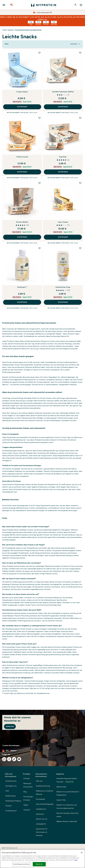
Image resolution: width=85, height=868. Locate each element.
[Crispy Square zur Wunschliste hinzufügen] (39, 53)
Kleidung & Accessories (28, 785)
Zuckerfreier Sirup (63, 287)
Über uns (39, 781)
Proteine (27, 778)
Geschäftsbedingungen (45, 804)
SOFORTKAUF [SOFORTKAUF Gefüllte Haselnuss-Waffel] (63, 107)
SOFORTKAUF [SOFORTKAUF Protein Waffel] (22, 237)
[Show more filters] (7, 44)
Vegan (26, 805)
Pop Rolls (63, 157)
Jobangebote (41, 824)
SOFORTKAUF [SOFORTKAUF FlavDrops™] (22, 302)
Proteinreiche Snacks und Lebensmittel (28, 30)
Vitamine (27, 810)
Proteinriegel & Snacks (28, 798)
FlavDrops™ (22, 287)
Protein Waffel (22, 222)
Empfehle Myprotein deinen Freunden (67, 780)
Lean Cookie (63, 222)
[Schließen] (82, 853)
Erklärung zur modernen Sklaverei (45, 793)
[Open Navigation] (4, 5)
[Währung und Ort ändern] (42, 750)
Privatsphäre (40, 799)
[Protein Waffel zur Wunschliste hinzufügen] (39, 183)
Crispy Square (22, 92)
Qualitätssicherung (43, 786)
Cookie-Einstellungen (11, 745)
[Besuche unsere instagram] (4, 759)
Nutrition (11, 30)
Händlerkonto (41, 809)
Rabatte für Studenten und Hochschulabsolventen (67, 807)
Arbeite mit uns (42, 819)
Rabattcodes (61, 787)
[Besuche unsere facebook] (9, 759)
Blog (25, 792)
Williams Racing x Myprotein (67, 821)
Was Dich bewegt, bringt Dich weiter (67, 815)
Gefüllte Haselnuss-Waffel (63, 92)
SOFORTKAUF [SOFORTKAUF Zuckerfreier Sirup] (63, 302)
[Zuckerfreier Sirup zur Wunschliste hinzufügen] (80, 248)
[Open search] (12, 5)
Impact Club (61, 800)
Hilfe (7, 791)
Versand (8, 806)
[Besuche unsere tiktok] (14, 759)
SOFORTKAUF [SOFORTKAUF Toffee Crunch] (22, 172)
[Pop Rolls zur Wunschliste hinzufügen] (80, 118)
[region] (42, 859)
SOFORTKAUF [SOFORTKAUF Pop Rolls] (63, 172)
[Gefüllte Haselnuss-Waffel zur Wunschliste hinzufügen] (80, 53)
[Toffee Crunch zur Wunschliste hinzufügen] (39, 118)
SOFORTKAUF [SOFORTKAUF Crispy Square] (22, 107)
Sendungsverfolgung (13, 801)
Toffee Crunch (22, 157)
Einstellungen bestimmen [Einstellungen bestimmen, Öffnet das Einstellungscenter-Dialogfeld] (22, 864)
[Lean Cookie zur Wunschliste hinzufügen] (80, 183)
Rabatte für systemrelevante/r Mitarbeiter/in (68, 793)
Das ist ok (39, 864)
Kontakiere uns (11, 786)
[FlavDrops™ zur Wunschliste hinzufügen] (39, 248)
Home (5, 30)
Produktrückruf (11, 811)
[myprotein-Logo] (44, 5)
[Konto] (76, 5)
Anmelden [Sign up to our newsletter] (10, 726)
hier (76, 860)
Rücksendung (10, 796)
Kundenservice (11, 781)
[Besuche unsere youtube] (19, 759)
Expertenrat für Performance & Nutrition (42, 832)
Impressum (40, 814)
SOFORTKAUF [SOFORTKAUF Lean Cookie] (63, 237)
